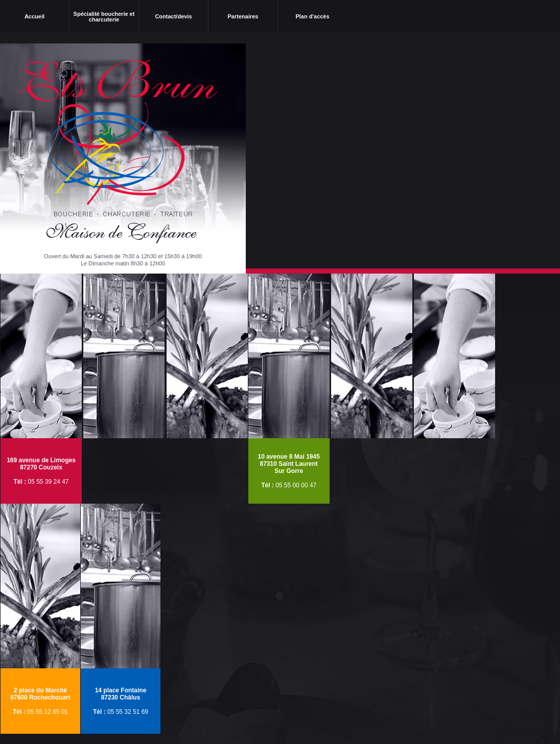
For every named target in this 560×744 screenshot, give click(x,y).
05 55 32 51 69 (128, 712)
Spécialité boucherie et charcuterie (104, 17)
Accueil (34, 16)
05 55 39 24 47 (48, 482)
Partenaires (243, 16)
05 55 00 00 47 (296, 485)
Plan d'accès (312, 16)
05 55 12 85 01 (48, 712)
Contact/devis (173, 16)
